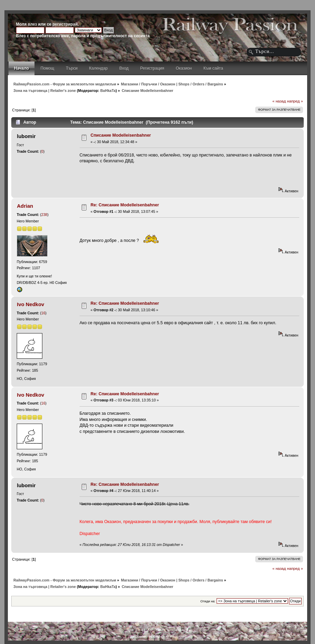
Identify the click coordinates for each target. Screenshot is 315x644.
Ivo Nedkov (31, 304)
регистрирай (65, 24)
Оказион (184, 68)
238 (44, 215)
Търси (72, 68)
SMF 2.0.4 (135, 630)
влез (32, 24)
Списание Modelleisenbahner (121, 135)
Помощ (47, 68)
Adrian (25, 206)
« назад (279, 101)
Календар (98, 68)
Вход (124, 68)
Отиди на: (208, 601)
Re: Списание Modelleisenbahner (125, 205)
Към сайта (213, 68)
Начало (21, 68)
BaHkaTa (108, 91)
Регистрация (152, 68)
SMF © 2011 (155, 630)
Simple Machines (180, 630)
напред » (295, 101)
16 (43, 313)
